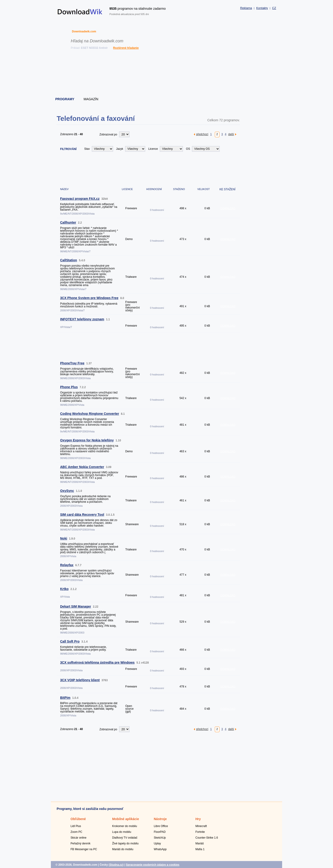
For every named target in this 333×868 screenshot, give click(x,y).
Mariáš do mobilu (123, 849)
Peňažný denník (80, 843)
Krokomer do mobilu (125, 826)
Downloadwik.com (84, 31)
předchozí (202, 134)
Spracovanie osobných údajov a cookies (153, 865)
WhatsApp (160, 849)
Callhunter (68, 222)
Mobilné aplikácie (126, 819)
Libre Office (161, 826)
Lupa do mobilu (122, 832)
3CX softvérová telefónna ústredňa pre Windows (97, 662)
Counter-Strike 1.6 (207, 838)
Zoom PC (76, 832)
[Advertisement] (167, 74)
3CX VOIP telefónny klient (80, 680)
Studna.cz (116, 865)
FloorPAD (160, 832)
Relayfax (67, 565)
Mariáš (200, 843)
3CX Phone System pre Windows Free (89, 298)
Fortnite (200, 832)
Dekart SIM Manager (76, 606)
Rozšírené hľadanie (126, 48)
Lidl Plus (76, 826)
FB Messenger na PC (84, 849)
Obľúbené (78, 819)
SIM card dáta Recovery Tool (82, 515)
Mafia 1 (200, 849)
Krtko (64, 589)
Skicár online (79, 838)
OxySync (67, 491)
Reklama (246, 8)
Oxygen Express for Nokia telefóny (87, 440)
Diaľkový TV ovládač (125, 838)
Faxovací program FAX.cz (80, 199)
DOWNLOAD (228, 208)
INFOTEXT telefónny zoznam (82, 319)
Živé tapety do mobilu (125, 843)
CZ (274, 8)
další (231, 134)
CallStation (69, 260)
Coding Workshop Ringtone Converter (90, 414)
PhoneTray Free (72, 363)
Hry (198, 819)
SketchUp (160, 838)
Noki (64, 538)
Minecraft (201, 826)
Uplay (157, 843)
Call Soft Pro (70, 641)
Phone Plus (69, 387)
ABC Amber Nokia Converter (82, 467)
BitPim (65, 698)
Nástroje (160, 819)
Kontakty (262, 8)
